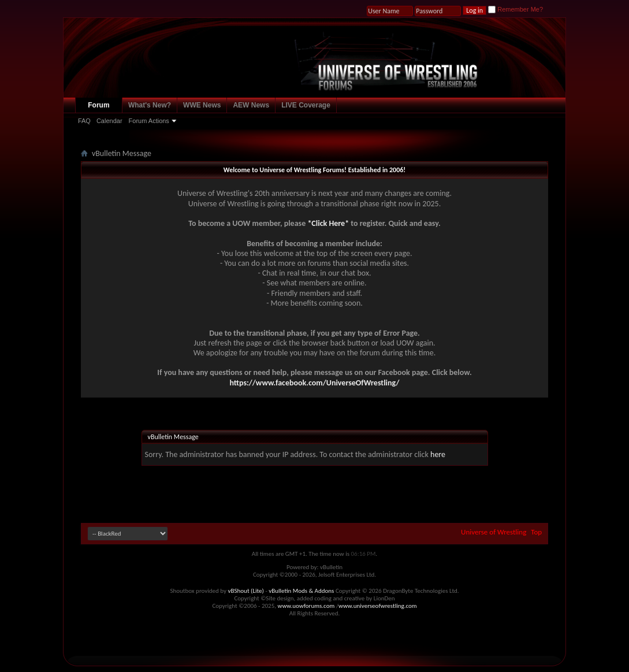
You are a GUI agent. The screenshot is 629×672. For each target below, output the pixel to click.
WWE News (202, 105)
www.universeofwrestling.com (378, 606)
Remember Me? (516, 9)
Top (536, 532)
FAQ (84, 121)
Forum (98, 105)
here (438, 454)
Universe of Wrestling (494, 532)
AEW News (251, 105)
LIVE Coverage (306, 105)
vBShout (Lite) (246, 591)
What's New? (150, 105)
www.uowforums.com (306, 606)
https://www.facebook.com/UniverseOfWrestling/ (314, 383)
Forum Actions (149, 121)
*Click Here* (328, 223)
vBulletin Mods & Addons (301, 591)
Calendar (109, 121)
